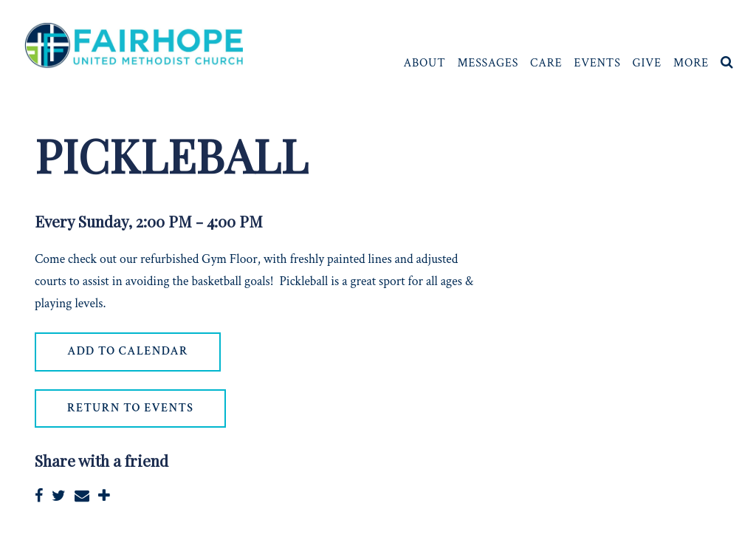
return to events (130, 408)
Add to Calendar (128, 351)
